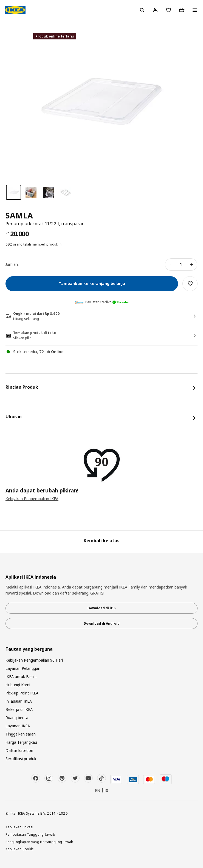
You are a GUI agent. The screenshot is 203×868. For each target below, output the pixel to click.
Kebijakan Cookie (20, 849)
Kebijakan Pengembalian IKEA (32, 499)
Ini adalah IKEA (19, 701)
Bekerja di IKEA (19, 709)
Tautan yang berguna (29, 649)
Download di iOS (101, 608)
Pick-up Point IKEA (22, 693)
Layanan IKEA (18, 726)
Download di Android (102, 623)
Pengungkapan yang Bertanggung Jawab (40, 842)
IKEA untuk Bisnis (21, 677)
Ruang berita (17, 718)
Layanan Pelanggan (23, 668)
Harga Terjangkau (21, 742)
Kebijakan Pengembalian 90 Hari (34, 660)
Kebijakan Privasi (19, 827)
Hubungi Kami (18, 685)
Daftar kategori (19, 750)
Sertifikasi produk (21, 759)
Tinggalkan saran (21, 734)
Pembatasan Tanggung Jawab (30, 834)
